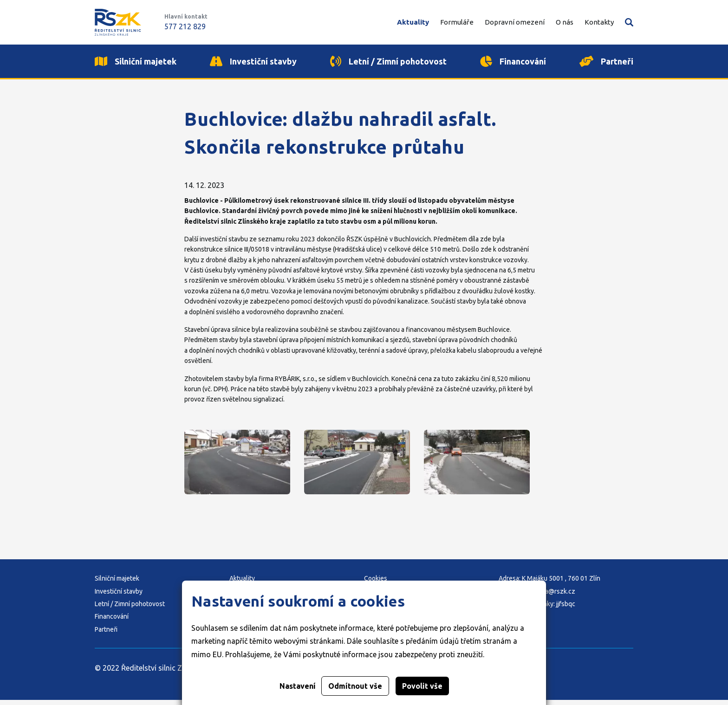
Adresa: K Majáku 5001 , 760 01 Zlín (549, 583)
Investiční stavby (119, 596)
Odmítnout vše (355, 686)
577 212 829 (185, 26)
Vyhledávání (629, 22)
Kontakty (599, 22)
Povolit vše (422, 686)
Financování (112, 622)
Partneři (106, 634)
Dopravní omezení (515, 22)
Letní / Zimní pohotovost (130, 609)
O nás (565, 22)
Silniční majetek (117, 583)
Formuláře (457, 22)
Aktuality (413, 22)
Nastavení (298, 686)
